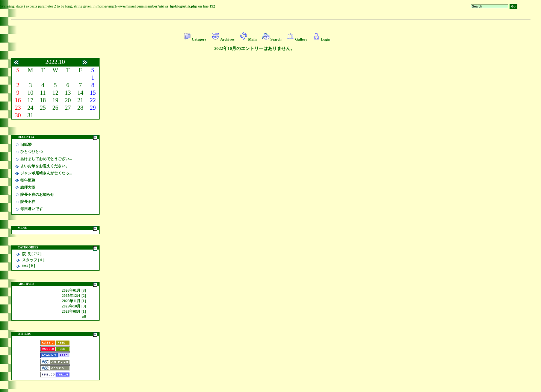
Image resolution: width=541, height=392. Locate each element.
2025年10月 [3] (74, 306)
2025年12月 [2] (74, 296)
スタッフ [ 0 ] (33, 260)
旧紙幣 (26, 145)
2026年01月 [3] (74, 290)
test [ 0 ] (29, 266)
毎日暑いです (32, 209)
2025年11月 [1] (74, 301)
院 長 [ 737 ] (32, 254)
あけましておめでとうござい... (46, 159)
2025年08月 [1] (74, 311)
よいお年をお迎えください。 (45, 166)
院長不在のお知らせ (37, 194)
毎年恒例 (28, 180)
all (84, 316)
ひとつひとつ (32, 152)
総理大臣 (28, 187)
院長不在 (28, 202)
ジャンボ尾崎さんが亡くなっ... (46, 173)
